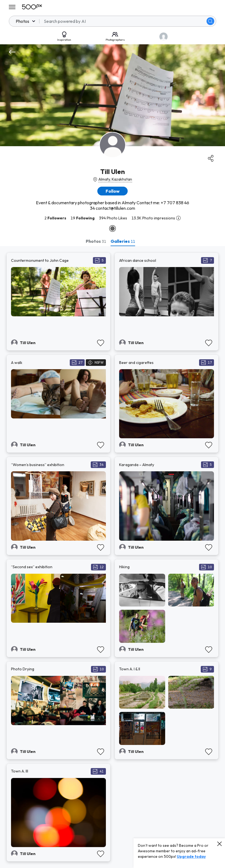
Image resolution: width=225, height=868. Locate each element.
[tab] (96, 241)
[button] (113, 191)
